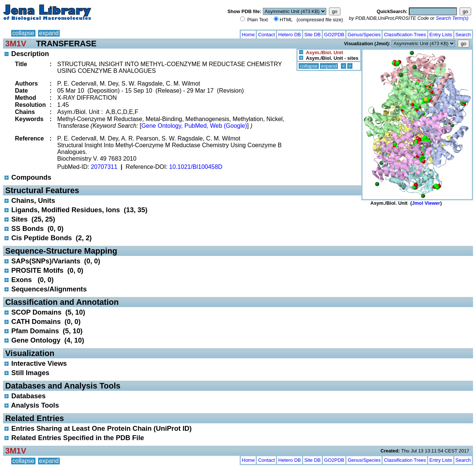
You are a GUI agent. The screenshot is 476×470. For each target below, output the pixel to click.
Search (463, 35)
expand (49, 33)
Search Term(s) (452, 18)
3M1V (16, 44)
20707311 (104, 167)
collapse (23, 33)
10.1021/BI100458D (196, 167)
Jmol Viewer (426, 203)
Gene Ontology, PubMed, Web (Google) (194, 126)
